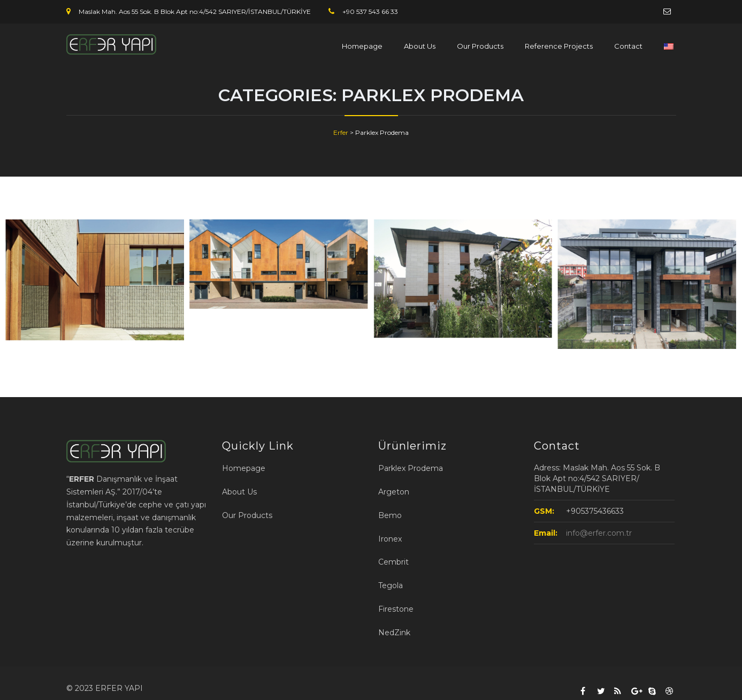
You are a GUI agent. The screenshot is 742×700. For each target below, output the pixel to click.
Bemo (390, 515)
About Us (420, 46)
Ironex (390, 539)
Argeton (394, 492)
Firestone (396, 609)
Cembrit (393, 562)
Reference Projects (559, 46)
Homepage (362, 46)
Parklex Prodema (411, 468)
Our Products (480, 46)
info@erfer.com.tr (599, 533)
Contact (628, 46)
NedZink (394, 633)
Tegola (391, 585)
